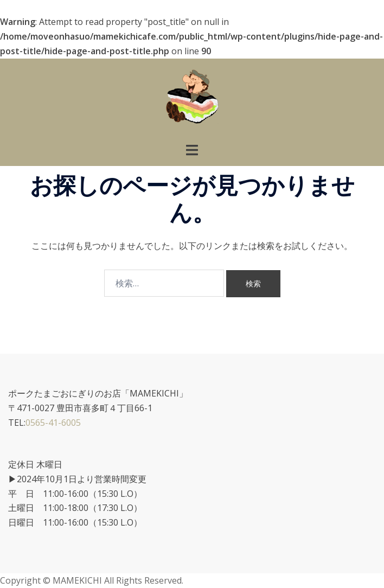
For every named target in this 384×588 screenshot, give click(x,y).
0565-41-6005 (53, 423)
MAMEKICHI (78, 580)
